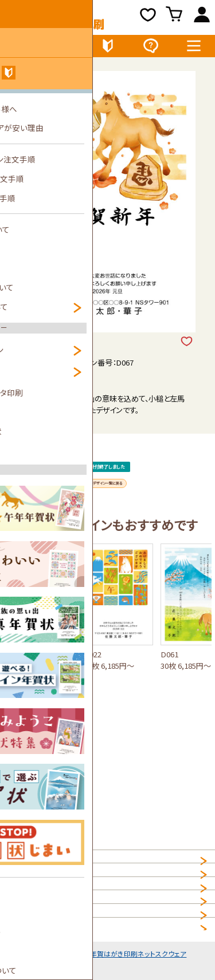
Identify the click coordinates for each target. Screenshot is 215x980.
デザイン (21, 48)
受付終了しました (108, 489)
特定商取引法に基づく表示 (51, 956)
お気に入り (149, 17)
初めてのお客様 (108, 48)
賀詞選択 (45, 384)
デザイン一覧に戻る (108, 529)
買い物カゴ (176, 17)
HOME (19, 866)
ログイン (202, 17)
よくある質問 (150, 48)
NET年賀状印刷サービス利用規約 (62, 933)
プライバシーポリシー (42, 911)
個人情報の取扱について (48, 888)
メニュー (193, 48)
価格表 (65, 48)
